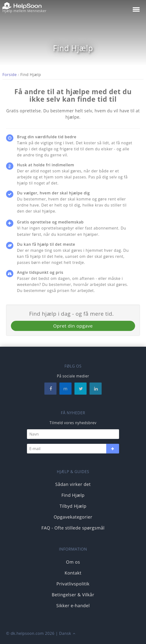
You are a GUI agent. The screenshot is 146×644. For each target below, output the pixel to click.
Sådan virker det (73, 484)
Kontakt (73, 573)
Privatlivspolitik (73, 584)
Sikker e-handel (73, 606)
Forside (10, 75)
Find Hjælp (73, 495)
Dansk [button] (67, 633)
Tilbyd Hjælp (73, 506)
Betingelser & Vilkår (73, 595)
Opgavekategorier (73, 517)
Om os (73, 562)
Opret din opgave (73, 326)
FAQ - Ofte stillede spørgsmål (73, 528)
